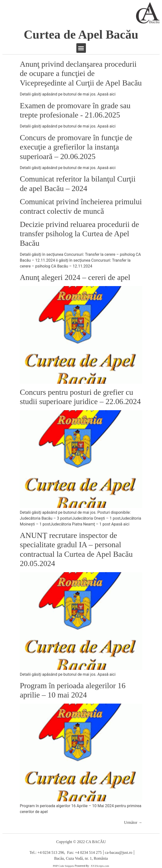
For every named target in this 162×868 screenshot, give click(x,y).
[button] (81, 48)
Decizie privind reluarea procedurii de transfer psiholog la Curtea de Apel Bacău (79, 234)
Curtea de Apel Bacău (81, 34)
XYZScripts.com (100, 866)
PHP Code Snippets (63, 866)
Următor (133, 822)
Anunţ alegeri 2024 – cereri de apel (75, 277)
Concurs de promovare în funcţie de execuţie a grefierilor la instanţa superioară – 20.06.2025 (76, 147)
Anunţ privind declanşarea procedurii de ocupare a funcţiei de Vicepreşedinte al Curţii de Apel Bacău (81, 73)
